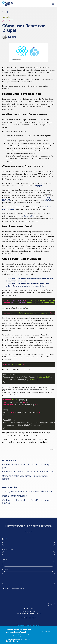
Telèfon (5, 559)
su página (38, 186)
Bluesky (27, 623)
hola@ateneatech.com (28, 620)
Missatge (6, 570)
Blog (7, 12)
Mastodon (24, 623)
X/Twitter (30, 623)
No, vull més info (12, 641)
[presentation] (16, 597)
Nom (4, 539)
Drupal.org (21, 623)
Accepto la (14, 590)
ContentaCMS (29, 216)
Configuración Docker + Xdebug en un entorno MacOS (28, 472)
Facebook (33, 623)
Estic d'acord (46, 632)
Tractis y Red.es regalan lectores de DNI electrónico (27, 491)
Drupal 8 (11, 21)
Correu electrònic (8, 549)
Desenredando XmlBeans (14, 496)
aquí (36, 221)
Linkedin (36, 623)
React (5, 21)
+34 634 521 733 (28, 618)
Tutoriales (6, 18)
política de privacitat (18, 590)
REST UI (48, 200)
